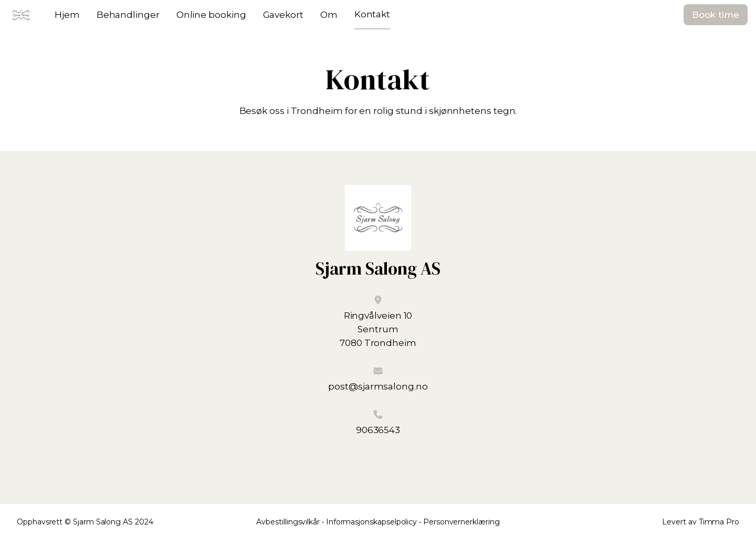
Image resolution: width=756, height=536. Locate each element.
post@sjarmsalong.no (378, 386)
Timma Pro (719, 522)
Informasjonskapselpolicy (371, 522)
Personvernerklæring (461, 522)
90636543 (378, 430)
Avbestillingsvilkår (288, 522)
